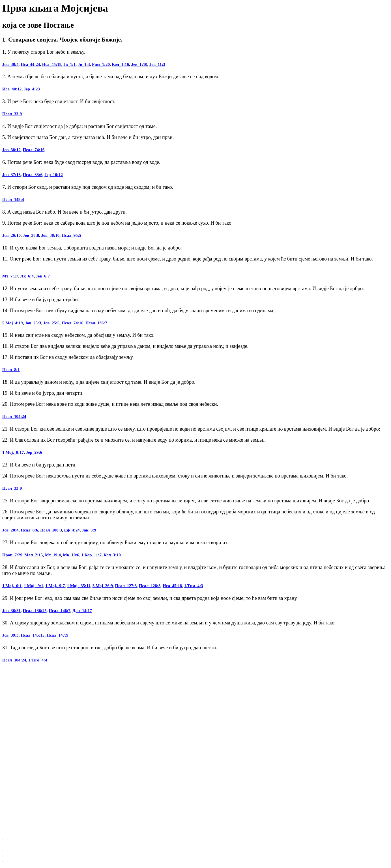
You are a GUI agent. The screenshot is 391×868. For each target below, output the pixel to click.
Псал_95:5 (71, 235)
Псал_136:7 (96, 323)
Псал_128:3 (150, 586)
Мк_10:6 (71, 555)
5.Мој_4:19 (12, 323)
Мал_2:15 (34, 555)
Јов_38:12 (11, 150)
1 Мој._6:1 (12, 586)
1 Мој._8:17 (13, 452)
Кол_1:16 (120, 64)
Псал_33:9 (12, 114)
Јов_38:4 (10, 64)
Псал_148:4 (13, 199)
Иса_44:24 (30, 64)
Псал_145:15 (33, 635)
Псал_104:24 (14, 416)
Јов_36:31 (11, 611)
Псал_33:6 (32, 175)
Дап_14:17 (82, 611)
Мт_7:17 (10, 276)
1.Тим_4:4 (38, 660)
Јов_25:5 (51, 323)
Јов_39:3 (10, 635)
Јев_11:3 (157, 64)
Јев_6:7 (43, 276)
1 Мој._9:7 (55, 586)
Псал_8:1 (11, 370)
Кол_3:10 (112, 555)
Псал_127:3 (126, 586)
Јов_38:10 (50, 235)
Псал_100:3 (51, 530)
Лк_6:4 (27, 276)
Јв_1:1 (69, 64)
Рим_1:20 (101, 64)
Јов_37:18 (11, 175)
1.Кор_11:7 (92, 555)
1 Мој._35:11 (79, 586)
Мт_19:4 (53, 555)
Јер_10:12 (54, 175)
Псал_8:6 (29, 530)
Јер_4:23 (32, 89)
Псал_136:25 (35, 611)
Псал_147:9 (58, 635)
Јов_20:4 (10, 530)
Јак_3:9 (89, 530)
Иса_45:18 (52, 64)
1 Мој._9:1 (34, 586)
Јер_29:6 (34, 452)
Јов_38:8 (31, 235)
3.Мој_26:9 (103, 586)
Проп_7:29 (12, 555)
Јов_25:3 (33, 323)
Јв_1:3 (84, 64)
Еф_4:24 (72, 530)
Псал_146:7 (60, 611)
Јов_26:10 (11, 235)
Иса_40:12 (12, 89)
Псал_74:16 (34, 150)
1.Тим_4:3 (194, 586)
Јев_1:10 (139, 64)
